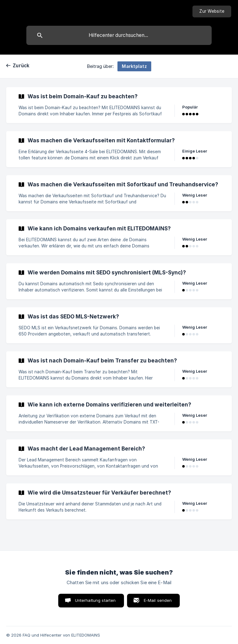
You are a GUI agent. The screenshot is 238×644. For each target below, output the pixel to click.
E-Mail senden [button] (158, 600)
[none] (212, 11)
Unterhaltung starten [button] (95, 600)
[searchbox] (119, 35)
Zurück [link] (21, 66)
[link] (119, 105)
